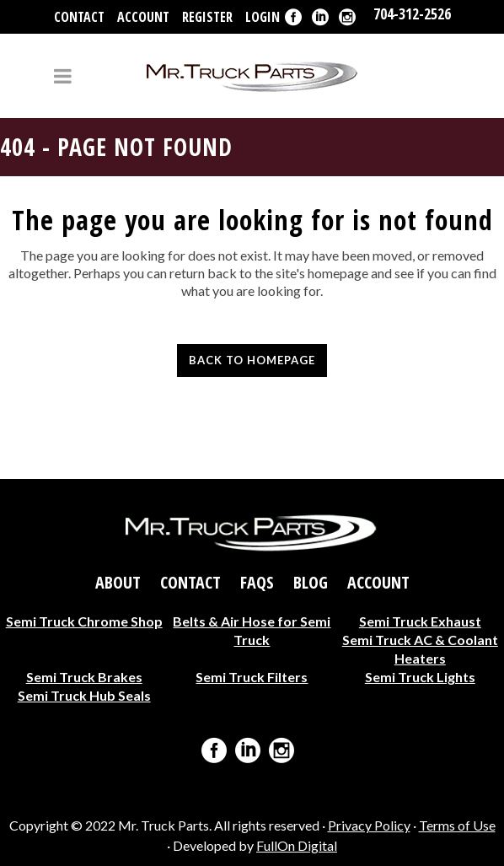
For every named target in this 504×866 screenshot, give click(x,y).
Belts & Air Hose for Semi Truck (252, 630)
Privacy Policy (369, 825)
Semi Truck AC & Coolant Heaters (420, 649)
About (118, 583)
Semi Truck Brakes (84, 677)
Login (263, 17)
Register (207, 17)
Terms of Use (457, 825)
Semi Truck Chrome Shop (84, 621)
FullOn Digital (297, 845)
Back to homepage (252, 360)
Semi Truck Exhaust (420, 621)
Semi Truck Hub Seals (84, 695)
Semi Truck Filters (252, 677)
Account (143, 17)
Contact (79, 17)
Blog (311, 583)
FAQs (257, 583)
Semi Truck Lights (420, 677)
